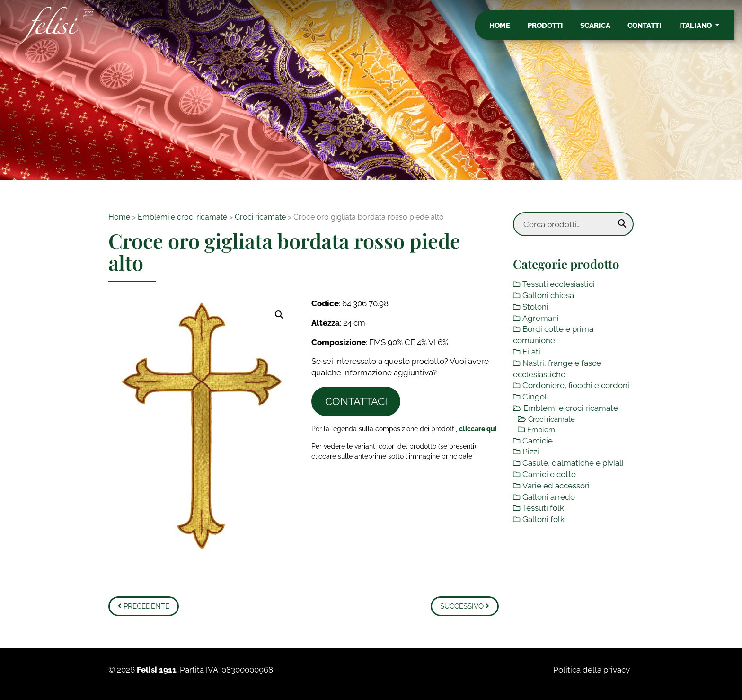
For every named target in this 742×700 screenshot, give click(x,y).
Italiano (704, 30)
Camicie (538, 441)
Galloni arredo (549, 497)
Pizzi (531, 452)
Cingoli (536, 397)
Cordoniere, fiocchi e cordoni (576, 385)
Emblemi (542, 430)
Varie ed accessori (556, 486)
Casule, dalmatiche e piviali (573, 463)
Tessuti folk (543, 508)
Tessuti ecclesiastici (559, 284)
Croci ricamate (260, 217)
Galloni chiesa (548, 295)
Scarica (603, 30)
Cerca (622, 224)
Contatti (653, 30)
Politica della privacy (592, 670)
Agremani (541, 318)
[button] (279, 315)
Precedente (144, 606)
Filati (531, 352)
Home (508, 30)
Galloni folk (543, 519)
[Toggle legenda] (478, 429)
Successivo (465, 606)
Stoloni (535, 307)
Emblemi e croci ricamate (182, 217)
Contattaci (356, 401)
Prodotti (553, 30)
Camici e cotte (549, 474)
